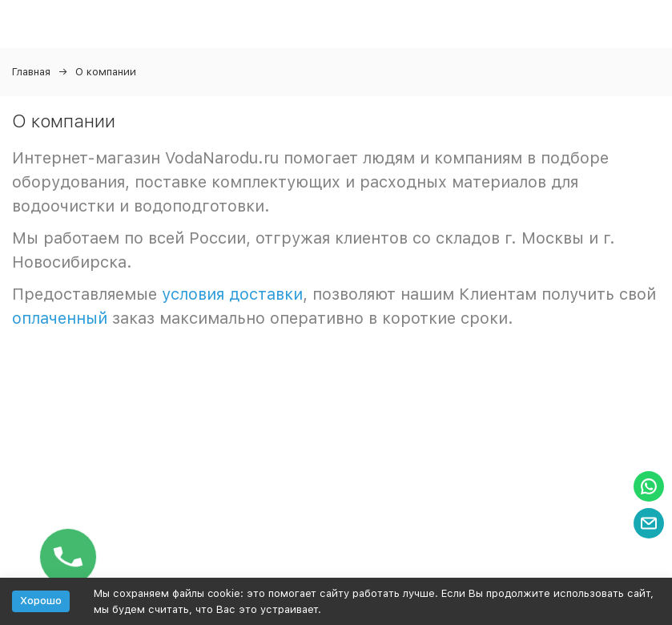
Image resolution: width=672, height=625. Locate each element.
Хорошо (41, 601)
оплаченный (60, 318)
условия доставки (232, 294)
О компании (106, 72)
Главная (31, 72)
